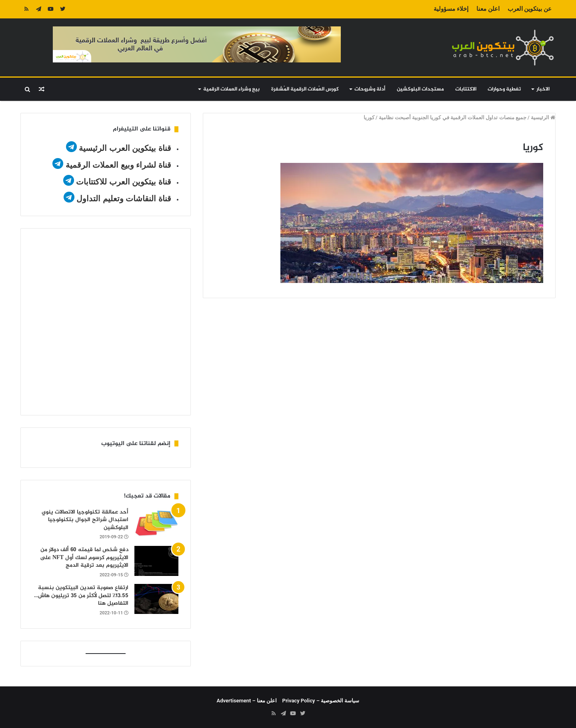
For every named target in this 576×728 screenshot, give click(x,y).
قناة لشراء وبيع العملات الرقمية (118, 165)
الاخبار (543, 89)
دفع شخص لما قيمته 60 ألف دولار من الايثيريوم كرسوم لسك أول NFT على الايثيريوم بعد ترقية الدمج (84, 558)
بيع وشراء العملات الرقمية (231, 89)
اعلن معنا (488, 9)
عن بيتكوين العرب (530, 9)
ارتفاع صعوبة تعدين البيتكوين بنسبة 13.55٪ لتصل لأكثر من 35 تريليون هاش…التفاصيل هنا (81, 596)
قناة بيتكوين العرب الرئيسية (125, 148)
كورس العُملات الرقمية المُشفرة (305, 89)
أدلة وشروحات (370, 89)
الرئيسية (543, 117)
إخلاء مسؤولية (451, 9)
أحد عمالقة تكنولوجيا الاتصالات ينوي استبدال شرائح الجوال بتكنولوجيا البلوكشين (85, 520)
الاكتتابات (466, 89)
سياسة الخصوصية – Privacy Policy (321, 701)
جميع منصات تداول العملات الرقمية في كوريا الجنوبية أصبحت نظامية (453, 117)
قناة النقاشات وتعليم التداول (124, 199)
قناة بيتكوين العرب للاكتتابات (123, 182)
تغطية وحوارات (504, 89)
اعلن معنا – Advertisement (247, 701)
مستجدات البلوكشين (420, 89)
